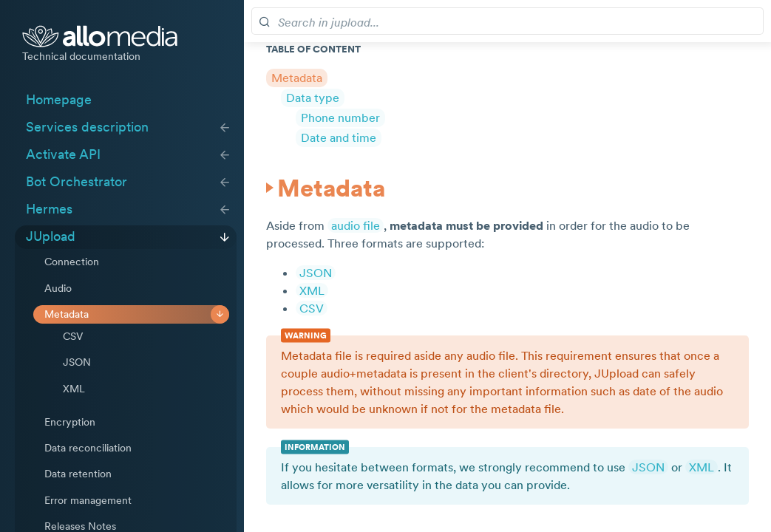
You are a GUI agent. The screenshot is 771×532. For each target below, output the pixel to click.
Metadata (67, 314)
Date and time (339, 137)
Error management (88, 500)
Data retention (78, 474)
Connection (72, 262)
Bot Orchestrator (77, 182)
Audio (58, 288)
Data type (313, 98)
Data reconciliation (88, 448)
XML (74, 389)
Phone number (340, 117)
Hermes (49, 209)
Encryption (70, 422)
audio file (356, 225)
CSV (73, 336)
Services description (87, 127)
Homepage (59, 100)
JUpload (51, 236)
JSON (77, 362)
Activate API (63, 154)
